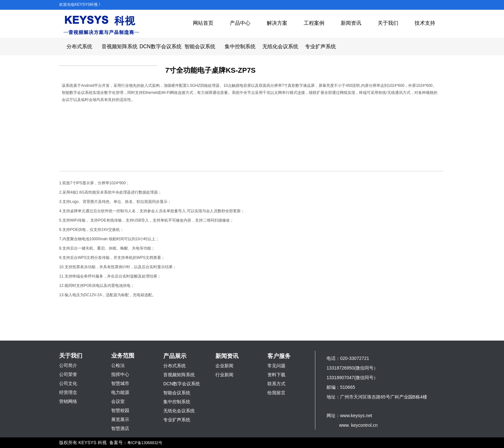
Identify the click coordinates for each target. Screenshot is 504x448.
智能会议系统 (200, 46)
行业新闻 (224, 375)
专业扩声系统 (320, 46)
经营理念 (68, 392)
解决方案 (277, 23)
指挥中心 (120, 374)
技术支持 (425, 23)
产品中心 (240, 23)
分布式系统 (79, 46)
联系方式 (276, 384)
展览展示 (120, 419)
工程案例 (314, 23)
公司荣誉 (68, 374)
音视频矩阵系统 (120, 46)
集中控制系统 (240, 46)
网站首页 (203, 23)
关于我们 (388, 23)
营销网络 (68, 401)
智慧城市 (120, 383)
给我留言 (276, 393)
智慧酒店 (120, 428)
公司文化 (68, 383)
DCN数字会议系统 (160, 46)
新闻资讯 (351, 23)
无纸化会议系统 (280, 46)
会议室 (118, 401)
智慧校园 (120, 410)
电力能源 (120, 392)
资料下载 (276, 375)
